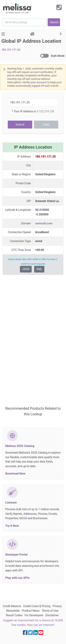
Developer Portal (16, 555)
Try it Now (12, 526)
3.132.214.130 (45, 111)
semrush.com (44, 223)
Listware (11, 502)
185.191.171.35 (11, 50)
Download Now (15, 473)
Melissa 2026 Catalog (20, 446)
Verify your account (34, 82)
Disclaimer (52, 615)
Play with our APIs (17, 578)
